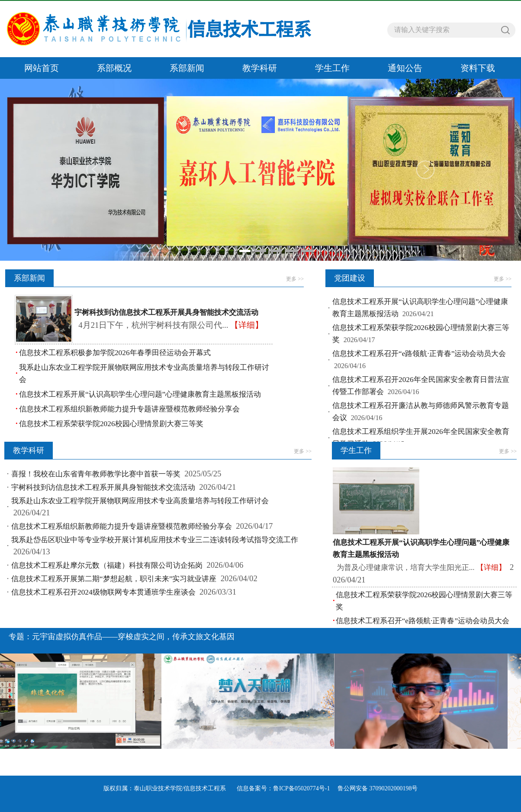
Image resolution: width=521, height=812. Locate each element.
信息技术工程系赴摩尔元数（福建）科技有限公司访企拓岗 (107, 565)
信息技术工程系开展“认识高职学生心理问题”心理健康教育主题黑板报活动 (140, 394)
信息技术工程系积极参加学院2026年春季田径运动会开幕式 (115, 353)
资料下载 (478, 68)
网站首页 (42, 68)
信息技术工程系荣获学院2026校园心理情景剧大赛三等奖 (111, 424)
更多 (295, 279)
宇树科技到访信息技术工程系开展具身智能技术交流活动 (103, 487)
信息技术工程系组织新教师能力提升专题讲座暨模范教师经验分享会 (129, 409)
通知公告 (405, 68)
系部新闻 (187, 68)
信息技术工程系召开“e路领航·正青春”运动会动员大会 (419, 354)
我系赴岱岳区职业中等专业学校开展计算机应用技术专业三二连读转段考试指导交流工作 (155, 540)
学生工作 (332, 68)
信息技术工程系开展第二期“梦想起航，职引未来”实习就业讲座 (114, 579)
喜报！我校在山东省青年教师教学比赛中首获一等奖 (96, 474)
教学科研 (260, 68)
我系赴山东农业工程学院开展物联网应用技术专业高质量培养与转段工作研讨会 (140, 501)
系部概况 (114, 68)
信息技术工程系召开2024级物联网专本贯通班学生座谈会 (103, 592)
